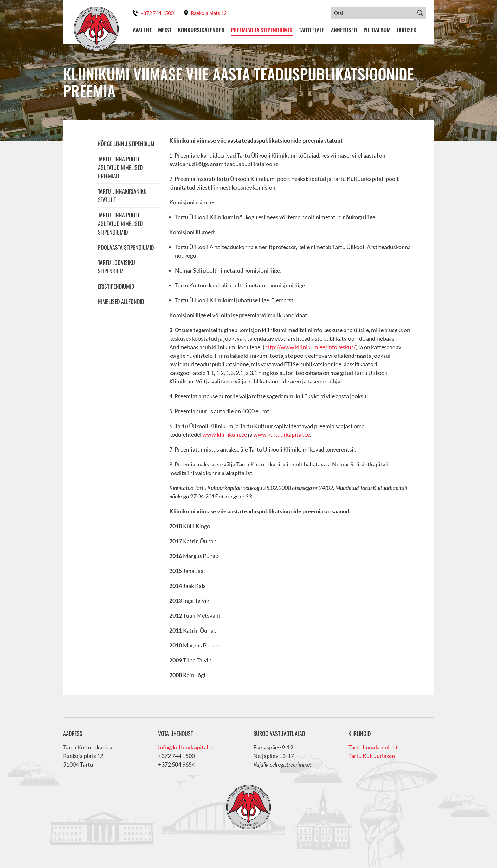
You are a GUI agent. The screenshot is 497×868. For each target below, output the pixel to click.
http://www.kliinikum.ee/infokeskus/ (310, 347)
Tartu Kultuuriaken (372, 756)
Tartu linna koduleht (373, 747)
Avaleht (142, 30)
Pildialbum (377, 30)
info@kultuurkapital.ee (187, 747)
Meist (165, 30)
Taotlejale (312, 30)
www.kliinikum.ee (225, 434)
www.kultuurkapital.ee (282, 434)
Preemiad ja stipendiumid (262, 30)
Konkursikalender (201, 30)
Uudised (407, 30)
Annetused (344, 30)
